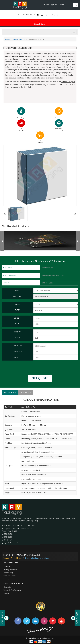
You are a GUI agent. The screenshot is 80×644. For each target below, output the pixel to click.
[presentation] (16, 366)
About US (7, 567)
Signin (43, 24)
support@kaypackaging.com (51, 15)
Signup (37, 24)
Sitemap (6, 579)
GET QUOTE (40, 378)
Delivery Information (11, 570)
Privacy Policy (8, 573)
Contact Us (7, 587)
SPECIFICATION (10, 392)
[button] (5, 214)
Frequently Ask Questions (12, 590)
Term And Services (10, 576)
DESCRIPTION (26, 392)
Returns (6, 593)
